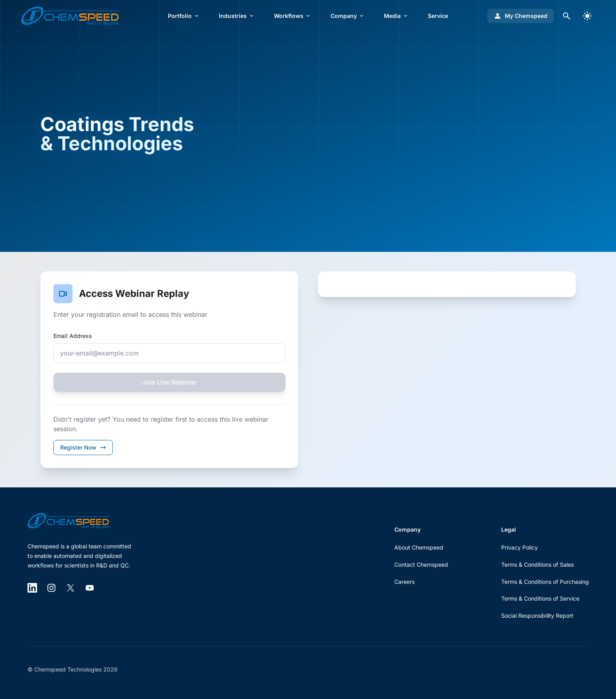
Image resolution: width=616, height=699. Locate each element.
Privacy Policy (520, 547)
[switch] (587, 16)
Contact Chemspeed (421, 565)
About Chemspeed (419, 547)
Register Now (83, 447)
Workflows (293, 16)
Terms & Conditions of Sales (537, 565)
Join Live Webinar (169, 382)
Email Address (73, 336)
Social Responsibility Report (537, 616)
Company (348, 16)
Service (438, 16)
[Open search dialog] (567, 16)
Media (396, 16)
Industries (237, 16)
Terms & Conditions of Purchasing (545, 582)
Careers (404, 582)
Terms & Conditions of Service (540, 598)
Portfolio (184, 16)
